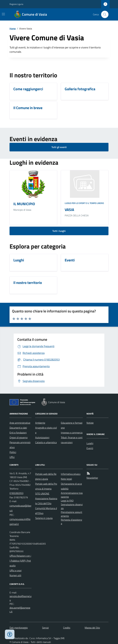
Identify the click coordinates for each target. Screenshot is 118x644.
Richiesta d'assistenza (71, 522)
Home (13, 28)
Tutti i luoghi (59, 231)
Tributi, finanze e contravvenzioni (72, 440)
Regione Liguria (16, 4)
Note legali (66, 479)
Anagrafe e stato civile (46, 430)
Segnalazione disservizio (72, 506)
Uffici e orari (16, 570)
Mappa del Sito (92, 628)
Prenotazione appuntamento (72, 514)
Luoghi (90, 443)
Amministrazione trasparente (72, 495)
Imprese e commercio (72, 433)
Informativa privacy (71, 474)
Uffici (12, 457)
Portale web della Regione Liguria (46, 476)
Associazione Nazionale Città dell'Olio (46, 501)
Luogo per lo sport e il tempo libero (84, 203)
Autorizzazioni (42, 437)
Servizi (45, 628)
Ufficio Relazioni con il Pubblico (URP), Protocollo (20, 561)
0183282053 (16, 493)
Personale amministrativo (20, 445)
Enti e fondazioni (18, 433)
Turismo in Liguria (44, 518)
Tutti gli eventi (59, 147)
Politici (13, 452)
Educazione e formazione (72, 425)
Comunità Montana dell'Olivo (46, 511)
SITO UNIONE (42, 494)
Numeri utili (15, 575)
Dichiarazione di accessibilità (71, 486)
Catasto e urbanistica (46, 442)
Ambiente (40, 423)
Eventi (90, 448)
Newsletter (92, 478)
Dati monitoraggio (19, 628)
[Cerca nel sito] (104, 14)
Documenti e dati (18, 428)
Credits (67, 628)
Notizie (90, 423)
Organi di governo (19, 437)
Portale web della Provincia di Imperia (46, 486)
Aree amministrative (20, 423)
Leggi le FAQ (67, 501)
